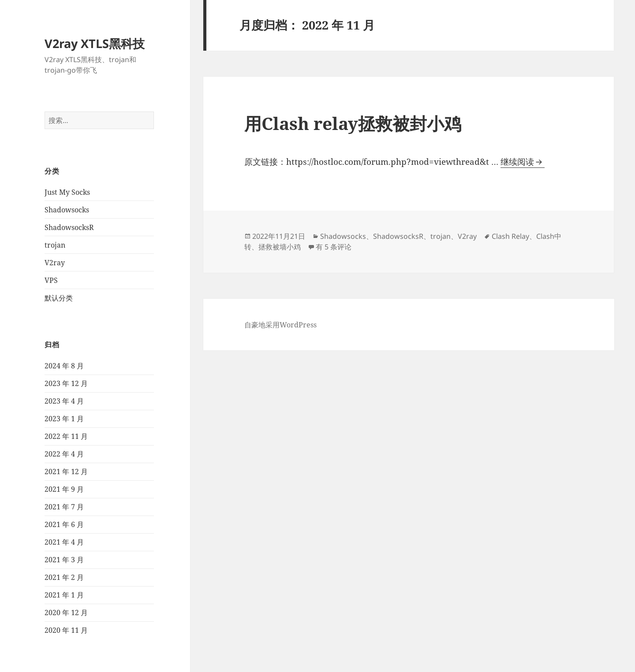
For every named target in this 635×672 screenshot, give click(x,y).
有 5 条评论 (334, 247)
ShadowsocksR (69, 227)
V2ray (55, 263)
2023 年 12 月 (66, 383)
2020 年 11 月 (66, 630)
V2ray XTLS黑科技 (95, 43)
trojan (55, 245)
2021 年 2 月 (64, 577)
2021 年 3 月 (64, 560)
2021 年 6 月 (64, 524)
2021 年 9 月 (64, 489)
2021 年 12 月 (66, 472)
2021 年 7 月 (64, 507)
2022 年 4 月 (64, 454)
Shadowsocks (67, 210)
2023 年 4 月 (64, 401)
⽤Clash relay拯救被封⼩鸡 (353, 123)
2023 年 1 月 (64, 419)
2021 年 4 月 (64, 542)
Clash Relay (510, 236)
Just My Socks (67, 192)
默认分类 (59, 298)
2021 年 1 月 (64, 595)
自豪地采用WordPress (280, 325)
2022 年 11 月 (66, 436)
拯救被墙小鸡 (280, 247)
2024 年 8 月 (64, 366)
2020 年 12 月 (66, 613)
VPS (51, 280)
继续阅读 (523, 162)
